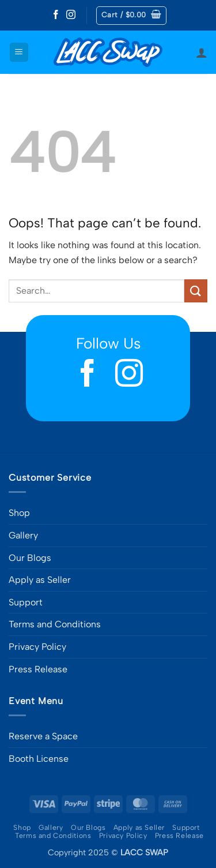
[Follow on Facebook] (56, 15)
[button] (131, 16)
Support (26, 602)
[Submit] (196, 291)
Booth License (39, 759)
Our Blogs (30, 558)
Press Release (38, 669)
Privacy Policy (37, 647)
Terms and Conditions (55, 624)
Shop (19, 513)
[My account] (202, 53)
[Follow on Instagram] (71, 15)
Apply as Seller (40, 580)
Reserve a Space (43, 736)
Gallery (23, 535)
